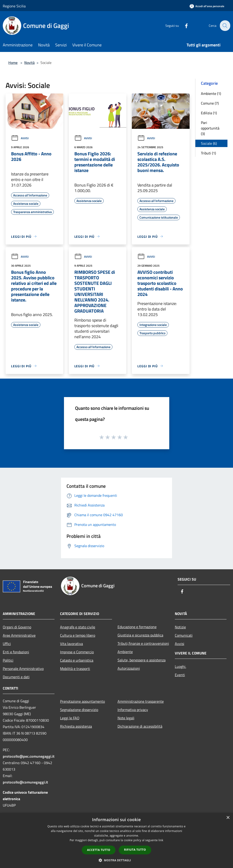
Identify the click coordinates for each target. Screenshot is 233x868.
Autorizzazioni (129, 668)
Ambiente (125, 652)
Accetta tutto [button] (99, 850)
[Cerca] (225, 26)
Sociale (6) (209, 143)
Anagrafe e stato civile (78, 627)
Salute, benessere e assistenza (142, 660)
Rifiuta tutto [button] (135, 850)
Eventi (180, 675)
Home (13, 63)
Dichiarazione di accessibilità (140, 726)
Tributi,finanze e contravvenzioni (143, 643)
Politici (8, 660)
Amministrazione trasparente (141, 701)
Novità (29, 63)
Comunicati (184, 635)
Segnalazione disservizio (79, 710)
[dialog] (116, 840)
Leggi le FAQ (70, 718)
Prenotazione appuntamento (82, 701)
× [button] (228, 818)
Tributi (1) (208, 153)
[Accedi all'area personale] (207, 6)
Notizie (180, 627)
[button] (117, 860)
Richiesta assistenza (76, 726)
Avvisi (20, 138)
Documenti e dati (16, 677)
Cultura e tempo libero (78, 635)
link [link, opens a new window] (161, 840)
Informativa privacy (133, 710)
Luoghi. (180, 666)
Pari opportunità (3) (210, 128)
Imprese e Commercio (77, 652)
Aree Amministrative (19, 635)
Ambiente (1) (211, 93)
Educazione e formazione (137, 627)
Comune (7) (210, 103)
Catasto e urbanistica (77, 660)
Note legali (126, 718)
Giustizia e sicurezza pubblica (140, 635)
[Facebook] (184, 26)
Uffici (7, 644)
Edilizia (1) (209, 113)
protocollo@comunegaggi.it (25, 782)
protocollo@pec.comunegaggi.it (29, 756)
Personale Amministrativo (23, 669)
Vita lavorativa (71, 644)
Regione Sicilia (14, 6)
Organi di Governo (17, 627)
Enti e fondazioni (16, 652)
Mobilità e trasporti (75, 669)
